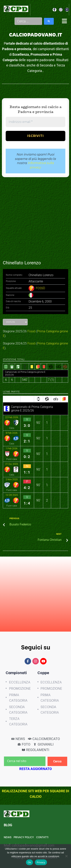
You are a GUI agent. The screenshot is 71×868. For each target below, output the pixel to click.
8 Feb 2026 (12, 433)
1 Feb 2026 (12, 448)
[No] (66, 856)
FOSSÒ (40, 288)
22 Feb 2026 (12, 417)
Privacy (41, 862)
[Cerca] (57, 761)
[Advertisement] (35, 217)
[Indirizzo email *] (35, 122)
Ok (29, 862)
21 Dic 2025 (12, 464)
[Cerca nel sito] (25, 761)
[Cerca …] (28, 21)
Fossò (32, 331)
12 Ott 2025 (12, 495)
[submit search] (49, 21)
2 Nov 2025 (12, 479)
